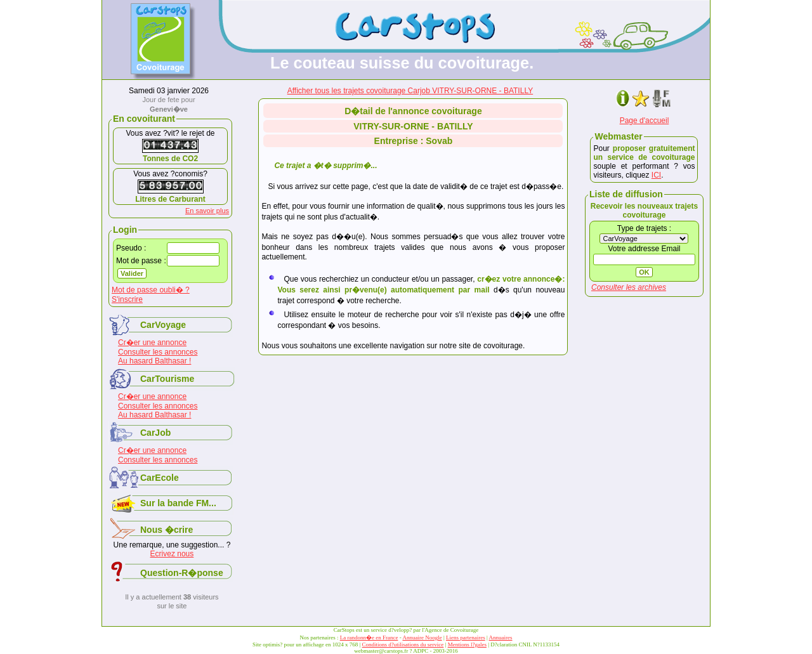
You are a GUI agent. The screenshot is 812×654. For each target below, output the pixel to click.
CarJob (155, 433)
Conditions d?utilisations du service (403, 644)
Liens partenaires (466, 638)
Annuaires (501, 638)
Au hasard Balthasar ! (154, 361)
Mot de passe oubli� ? (151, 290)
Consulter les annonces (158, 352)
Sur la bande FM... (178, 503)
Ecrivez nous (172, 554)
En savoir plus (207, 211)
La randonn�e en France (369, 638)
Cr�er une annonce (152, 343)
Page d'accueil (645, 121)
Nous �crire (167, 530)
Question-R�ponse (182, 573)
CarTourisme (167, 379)
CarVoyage (163, 325)
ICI (656, 175)
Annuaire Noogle (422, 638)
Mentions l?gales (467, 644)
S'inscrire (127, 299)
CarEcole (160, 478)
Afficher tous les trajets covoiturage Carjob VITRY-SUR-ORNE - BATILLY (410, 91)
